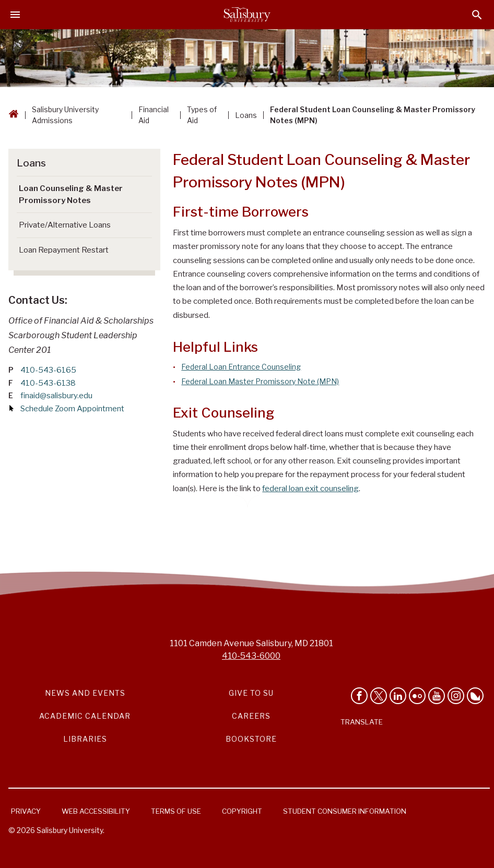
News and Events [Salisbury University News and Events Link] (85, 693)
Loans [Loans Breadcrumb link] (246, 115)
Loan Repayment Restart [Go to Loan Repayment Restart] (64, 250)
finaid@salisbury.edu (56, 396)
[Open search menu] (477, 15)
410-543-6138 (48, 383)
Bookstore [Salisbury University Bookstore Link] (251, 739)
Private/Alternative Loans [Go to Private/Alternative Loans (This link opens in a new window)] (65, 225)
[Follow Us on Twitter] (379, 696)
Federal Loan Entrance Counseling (241, 367)
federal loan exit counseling (310, 489)
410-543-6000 (251, 656)
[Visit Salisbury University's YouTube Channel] (437, 696)
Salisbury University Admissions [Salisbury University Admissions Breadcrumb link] (65, 115)
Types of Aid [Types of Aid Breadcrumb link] (202, 115)
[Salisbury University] (247, 15)
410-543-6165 (48, 370)
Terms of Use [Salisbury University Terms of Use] (176, 811)
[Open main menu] (15, 15)
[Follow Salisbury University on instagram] (456, 696)
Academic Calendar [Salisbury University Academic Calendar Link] (85, 716)
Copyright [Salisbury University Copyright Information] (242, 811)
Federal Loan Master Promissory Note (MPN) (260, 381)
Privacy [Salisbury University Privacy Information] (26, 811)
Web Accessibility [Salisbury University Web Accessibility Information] (96, 811)
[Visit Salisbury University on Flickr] (417, 696)
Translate (362, 722)
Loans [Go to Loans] (31, 163)
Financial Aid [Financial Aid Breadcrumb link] (154, 115)
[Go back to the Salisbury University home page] (14, 115)
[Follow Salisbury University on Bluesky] (475, 696)
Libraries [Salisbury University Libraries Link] (85, 739)
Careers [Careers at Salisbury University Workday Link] (251, 716)
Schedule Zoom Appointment (72, 409)
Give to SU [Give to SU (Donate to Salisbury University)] (251, 693)
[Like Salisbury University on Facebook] (359, 696)
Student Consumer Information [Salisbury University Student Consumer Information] (345, 811)
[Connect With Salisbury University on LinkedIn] (398, 696)
